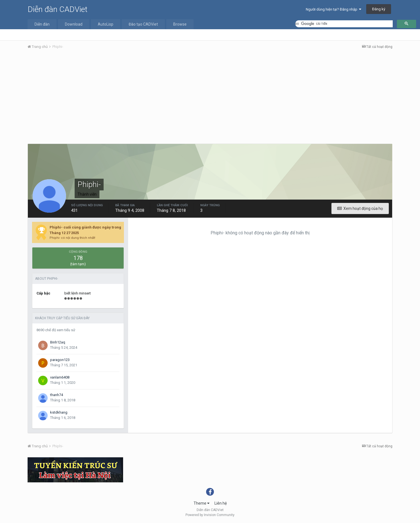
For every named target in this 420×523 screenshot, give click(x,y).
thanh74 (57, 395)
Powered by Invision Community (210, 515)
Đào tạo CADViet (143, 24)
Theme (202, 503)
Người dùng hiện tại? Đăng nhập (334, 9)
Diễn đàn (42, 24)
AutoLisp (106, 24)
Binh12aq (58, 342)
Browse (180, 24)
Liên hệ (221, 503)
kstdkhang (59, 412)
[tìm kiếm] (344, 24)
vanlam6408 (60, 377)
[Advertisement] (210, 95)
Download (74, 24)
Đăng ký (379, 9)
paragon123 (60, 360)
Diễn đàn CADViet (58, 9)
